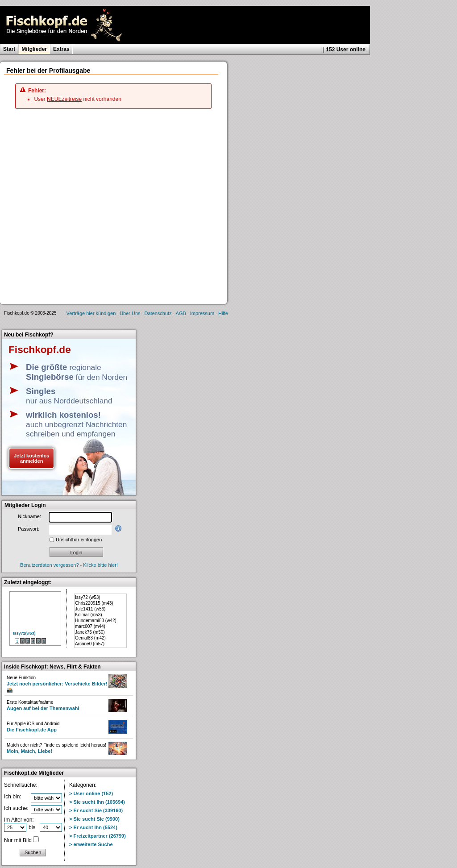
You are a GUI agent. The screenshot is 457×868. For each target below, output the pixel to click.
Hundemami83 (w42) (96, 621)
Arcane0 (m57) (90, 644)
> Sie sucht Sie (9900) (94, 819)
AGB (181, 313)
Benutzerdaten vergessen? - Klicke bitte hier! (69, 565)
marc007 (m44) (90, 626)
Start (9, 49)
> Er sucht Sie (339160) (96, 810)
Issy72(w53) (24, 633)
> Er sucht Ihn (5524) (93, 827)
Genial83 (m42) (90, 638)
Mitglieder (34, 49)
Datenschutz (158, 313)
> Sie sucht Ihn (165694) (97, 802)
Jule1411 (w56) (90, 609)
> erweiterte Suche (91, 844)
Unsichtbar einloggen (79, 540)
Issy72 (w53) (88, 597)
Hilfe (223, 313)
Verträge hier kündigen (91, 313)
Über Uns (130, 313)
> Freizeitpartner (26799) (98, 836)
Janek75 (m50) (90, 632)
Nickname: (29, 516)
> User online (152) (91, 793)
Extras (61, 49)
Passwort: (29, 529)
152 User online (346, 50)
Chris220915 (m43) (94, 603)
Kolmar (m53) (89, 615)
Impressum (202, 313)
